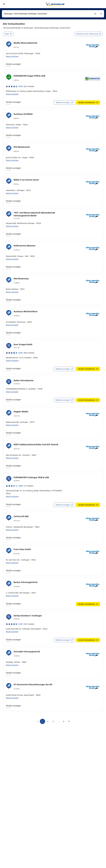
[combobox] (53, 14)
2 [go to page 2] (48, 721)
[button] (95, 14)
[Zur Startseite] (55, 4)
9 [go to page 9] (64, 721)
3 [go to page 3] (53, 721)
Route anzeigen (12, 56)
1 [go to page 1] (42, 721)
